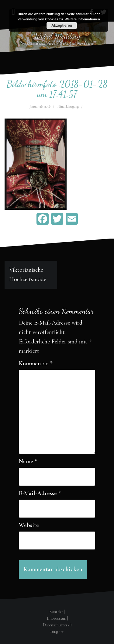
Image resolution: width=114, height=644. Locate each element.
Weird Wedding (57, 36)
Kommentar (36, 363)
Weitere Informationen (82, 19)
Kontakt (56, 612)
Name (28, 461)
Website (29, 525)
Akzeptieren (62, 26)
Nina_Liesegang (68, 106)
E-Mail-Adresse (40, 493)
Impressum (57, 618)
